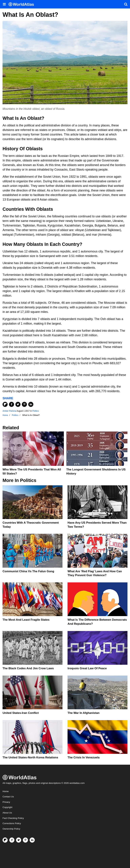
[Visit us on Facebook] (12, 840)
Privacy (6, 802)
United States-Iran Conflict (21, 713)
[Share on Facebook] (12, 404)
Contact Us (8, 797)
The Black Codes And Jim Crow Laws (28, 668)
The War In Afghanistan (84, 713)
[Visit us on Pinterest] (25, 840)
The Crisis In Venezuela (84, 757)
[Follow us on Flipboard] (5, 840)
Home (6, 791)
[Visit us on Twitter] (19, 840)
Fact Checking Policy (13, 818)
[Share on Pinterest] (24, 404)
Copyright (7, 807)
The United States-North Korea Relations (30, 757)
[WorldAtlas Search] (126, 4)
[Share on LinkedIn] (31, 404)
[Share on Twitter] (18, 404)
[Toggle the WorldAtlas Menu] (4, 4)
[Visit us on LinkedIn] (32, 840)
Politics (36, 411)
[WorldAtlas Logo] (22, 4)
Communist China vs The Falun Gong (28, 571)
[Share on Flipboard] (5, 404)
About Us (7, 813)
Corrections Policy (12, 823)
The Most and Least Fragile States (26, 620)
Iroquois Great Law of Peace (87, 668)
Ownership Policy (11, 829)
